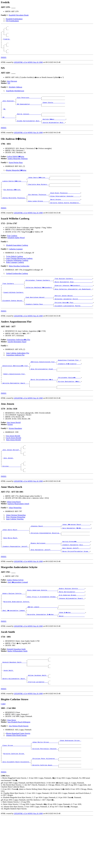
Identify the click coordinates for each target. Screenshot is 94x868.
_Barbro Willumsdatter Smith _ (14, 722)
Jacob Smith (9, 712)
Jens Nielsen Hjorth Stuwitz (19, 770)
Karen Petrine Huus (16, 173)
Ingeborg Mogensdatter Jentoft (18, 533)
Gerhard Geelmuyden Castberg (17, 289)
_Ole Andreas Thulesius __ (38, 208)
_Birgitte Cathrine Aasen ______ (45, 814)
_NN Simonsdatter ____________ (29, 112)
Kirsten (10, 448)
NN (9, 89)
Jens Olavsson (12, 87)
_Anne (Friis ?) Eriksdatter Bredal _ (42, 633)
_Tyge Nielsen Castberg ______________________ (73, 294)
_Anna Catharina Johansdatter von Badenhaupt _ (73, 306)
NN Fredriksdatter (13, 21)
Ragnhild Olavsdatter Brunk (19, 15)
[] (3, 825)
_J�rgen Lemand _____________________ (42, 645)
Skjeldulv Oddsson (15, 93)
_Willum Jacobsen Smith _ (38, 718)
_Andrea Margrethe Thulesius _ (14, 212)
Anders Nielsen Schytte (15, 614)
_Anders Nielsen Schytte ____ (14, 629)
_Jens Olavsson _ (9, 108)
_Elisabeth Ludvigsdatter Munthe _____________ (73, 326)
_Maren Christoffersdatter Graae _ (76, 585)
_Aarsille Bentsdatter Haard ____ (15, 406)
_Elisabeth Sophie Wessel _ (13, 320)
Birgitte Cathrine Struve (14, 800)
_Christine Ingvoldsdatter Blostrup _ (45, 564)
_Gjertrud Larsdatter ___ (38, 725)
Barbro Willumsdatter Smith (17, 689)
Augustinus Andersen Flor (15, 375)
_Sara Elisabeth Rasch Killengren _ (16, 810)
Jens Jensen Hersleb (13, 460)
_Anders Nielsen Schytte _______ (71, 623)
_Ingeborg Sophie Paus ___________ (39, 324)
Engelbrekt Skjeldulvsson (15, 96)
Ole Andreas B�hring (12, 202)
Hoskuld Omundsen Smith (16, 687)
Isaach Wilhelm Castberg (14, 310)
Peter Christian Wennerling (16, 547)
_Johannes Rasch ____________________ (45, 556)
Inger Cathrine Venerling (15, 549)
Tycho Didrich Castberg (15, 272)
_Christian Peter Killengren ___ (45, 806)
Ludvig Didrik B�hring (16, 167)
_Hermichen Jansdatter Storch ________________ (73, 318)
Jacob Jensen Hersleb (14, 462)
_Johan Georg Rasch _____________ (15, 560)
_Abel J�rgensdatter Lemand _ (14, 648)
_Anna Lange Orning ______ (38, 216)
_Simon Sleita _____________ (53, 110)
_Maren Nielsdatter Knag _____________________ (73, 298)
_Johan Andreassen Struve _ (70, 785)
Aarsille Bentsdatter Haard (17, 362)
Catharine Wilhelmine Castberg (17, 276)
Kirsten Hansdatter (15, 452)
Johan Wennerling (15, 537)
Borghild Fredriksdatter (14, 19)
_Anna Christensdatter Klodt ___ (43, 390)
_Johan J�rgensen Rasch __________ (76, 554)
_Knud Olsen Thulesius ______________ (65, 206)
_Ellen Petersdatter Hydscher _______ (65, 210)
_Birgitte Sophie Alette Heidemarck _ (65, 218)
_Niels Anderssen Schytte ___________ (42, 625)
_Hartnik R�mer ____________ (54, 129)
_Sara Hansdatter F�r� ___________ (77, 558)
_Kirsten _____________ (11, 495)
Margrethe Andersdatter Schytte (17, 639)
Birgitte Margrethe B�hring (16, 181)
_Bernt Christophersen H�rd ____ (44, 402)
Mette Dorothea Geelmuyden (19, 281)
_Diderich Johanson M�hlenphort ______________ (74, 302)
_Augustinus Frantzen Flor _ (69, 380)
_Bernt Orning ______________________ (65, 214)
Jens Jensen (9, 485)
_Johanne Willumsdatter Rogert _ (71, 635)
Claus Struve (12, 764)
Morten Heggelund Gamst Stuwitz (18, 777)
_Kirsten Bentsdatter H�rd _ (69, 404)
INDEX (4, 63)
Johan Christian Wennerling (16, 545)
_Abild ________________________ (71, 654)
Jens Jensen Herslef (14, 446)
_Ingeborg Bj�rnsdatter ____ (69, 384)
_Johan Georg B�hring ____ (39, 189)
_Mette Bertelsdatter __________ (71, 627)
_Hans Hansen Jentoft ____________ (76, 581)
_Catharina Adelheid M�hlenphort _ (39, 304)
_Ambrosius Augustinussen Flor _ (43, 382)
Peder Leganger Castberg (15, 278)
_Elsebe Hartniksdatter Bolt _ (29, 131)
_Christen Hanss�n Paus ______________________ (74, 322)
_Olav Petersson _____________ (29, 104)
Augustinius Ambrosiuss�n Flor (19, 360)
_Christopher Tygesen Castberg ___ (39, 296)
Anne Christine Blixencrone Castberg (19, 274)
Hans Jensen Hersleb (13, 464)
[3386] (3, 748)
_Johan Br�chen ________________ (72, 650)
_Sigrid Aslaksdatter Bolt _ (53, 133)
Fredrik (7, 42)
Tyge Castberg (12, 251)
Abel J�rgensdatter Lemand (18, 616)
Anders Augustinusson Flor (15, 396)
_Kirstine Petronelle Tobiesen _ (45, 795)
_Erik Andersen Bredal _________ (71, 631)
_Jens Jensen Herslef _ (11, 475)
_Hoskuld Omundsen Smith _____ (14, 702)
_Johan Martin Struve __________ (45, 787)
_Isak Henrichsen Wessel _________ (39, 316)
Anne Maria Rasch (11, 570)
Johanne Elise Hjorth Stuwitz (16, 779)
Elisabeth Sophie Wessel (16, 253)
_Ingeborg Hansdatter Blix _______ (76, 578)
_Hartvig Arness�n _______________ (76, 574)
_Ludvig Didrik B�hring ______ (15, 193)
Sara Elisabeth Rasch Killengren (19, 766)
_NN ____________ (9, 127)
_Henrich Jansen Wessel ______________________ (73, 314)
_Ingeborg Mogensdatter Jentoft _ (15, 580)
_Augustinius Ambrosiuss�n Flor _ (16, 386)
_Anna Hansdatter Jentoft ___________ (45, 583)
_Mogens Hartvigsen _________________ (45, 576)
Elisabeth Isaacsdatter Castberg (17, 261)
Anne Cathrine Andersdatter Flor (18, 373)
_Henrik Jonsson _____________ (29, 123)
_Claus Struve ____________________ (16, 791)
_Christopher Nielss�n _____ (69, 400)
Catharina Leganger (16, 264)
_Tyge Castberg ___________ (13, 300)
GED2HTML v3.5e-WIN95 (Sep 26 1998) (28, 68)
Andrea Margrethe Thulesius (18, 169)
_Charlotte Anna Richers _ (38, 196)
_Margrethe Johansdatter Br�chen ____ (42, 652)
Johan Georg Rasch (14, 531)
